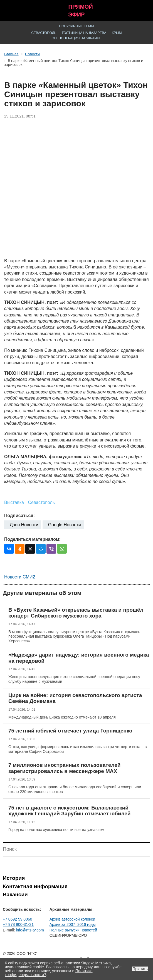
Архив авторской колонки (72, 919)
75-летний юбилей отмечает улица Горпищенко (70, 731)
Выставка (14, 502)
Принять (140, 969)
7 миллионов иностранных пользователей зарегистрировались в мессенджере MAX (65, 768)
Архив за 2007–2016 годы (73, 924)
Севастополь (44, 33)
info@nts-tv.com (30, 930)
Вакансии (15, 894)
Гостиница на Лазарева (84, 33)
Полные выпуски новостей (73, 930)
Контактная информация (35, 886)
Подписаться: (19, 516)
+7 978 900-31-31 (18, 924)
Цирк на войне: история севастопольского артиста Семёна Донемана (75, 698)
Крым (117, 33)
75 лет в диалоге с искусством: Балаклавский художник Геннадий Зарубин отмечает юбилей (69, 811)
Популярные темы (77, 26)
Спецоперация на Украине (76, 38)
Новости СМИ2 (20, 577)
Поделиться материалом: (32, 539)
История (14, 878)
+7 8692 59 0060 (18, 919)
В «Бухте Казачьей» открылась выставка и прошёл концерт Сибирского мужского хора (76, 613)
